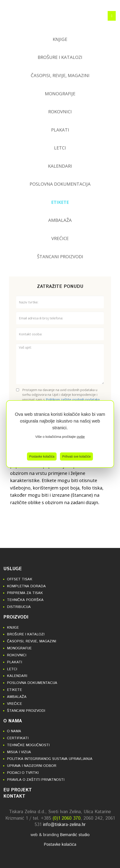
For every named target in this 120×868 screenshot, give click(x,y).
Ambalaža (60, 220)
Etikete (60, 202)
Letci (60, 148)
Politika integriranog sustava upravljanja (50, 759)
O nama (13, 721)
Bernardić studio (75, 835)
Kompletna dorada (26, 586)
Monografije (60, 94)
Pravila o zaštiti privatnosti (36, 780)
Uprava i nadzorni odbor (32, 766)
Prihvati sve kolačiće (77, 456)
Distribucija (19, 607)
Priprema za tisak (25, 593)
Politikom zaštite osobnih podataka (73, 399)
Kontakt (14, 796)
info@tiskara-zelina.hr (64, 825)
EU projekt (18, 790)
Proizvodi (16, 617)
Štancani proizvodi (60, 257)
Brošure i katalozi (60, 57)
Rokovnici (60, 112)
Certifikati (18, 738)
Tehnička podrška (25, 600)
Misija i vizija (19, 752)
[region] (60, 434)
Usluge (13, 569)
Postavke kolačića (42, 456)
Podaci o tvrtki (23, 773)
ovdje (81, 437)
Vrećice (60, 238)
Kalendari (60, 166)
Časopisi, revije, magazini (60, 75)
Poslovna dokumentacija (60, 184)
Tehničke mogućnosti (28, 745)
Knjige (60, 39)
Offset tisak (20, 579)
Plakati (60, 130)
